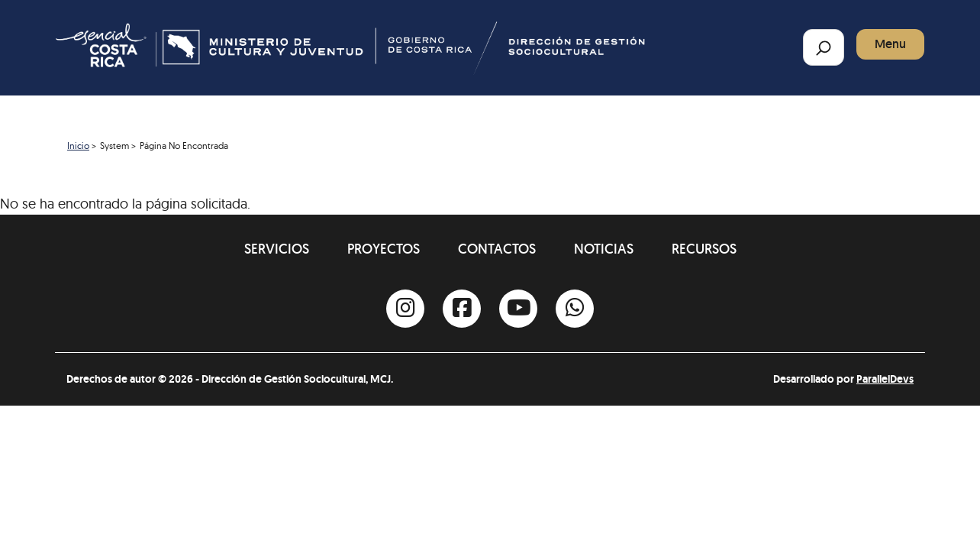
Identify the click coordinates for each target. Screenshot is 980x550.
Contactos (497, 249)
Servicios (277, 249)
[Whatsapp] (575, 309)
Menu (890, 44)
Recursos (704, 249)
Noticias (604, 249)
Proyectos (384, 249)
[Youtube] (518, 309)
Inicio (78, 146)
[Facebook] (462, 309)
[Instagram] (405, 309)
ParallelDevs (885, 379)
